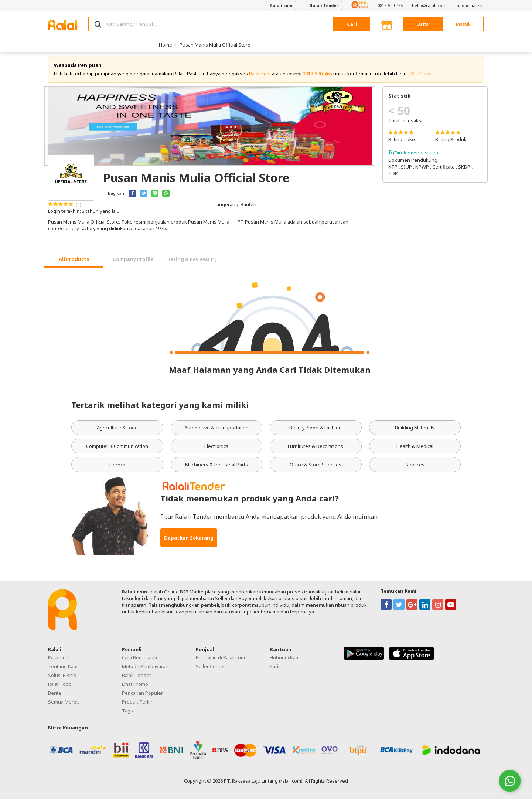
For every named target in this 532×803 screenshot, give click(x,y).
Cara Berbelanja (139, 662)
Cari (352, 24)
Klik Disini (421, 78)
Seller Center (210, 671)
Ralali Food (60, 688)
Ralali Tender (324, 5)
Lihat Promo (135, 688)
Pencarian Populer (142, 697)
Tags (127, 715)
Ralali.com (281, 5)
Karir (275, 671)
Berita (54, 697)
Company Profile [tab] (133, 263)
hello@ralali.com (429, 5)
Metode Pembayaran (145, 671)
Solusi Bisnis (62, 680)
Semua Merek (64, 706)
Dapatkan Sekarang (189, 542)
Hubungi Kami (285, 662)
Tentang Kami (63, 671)
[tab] (74, 264)
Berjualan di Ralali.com (220, 662)
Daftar (424, 24)
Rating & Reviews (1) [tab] (192, 263)
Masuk (463, 24)
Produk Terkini (138, 706)
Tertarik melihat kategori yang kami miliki (160, 409)
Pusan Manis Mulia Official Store (215, 45)
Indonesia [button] (470, 5)
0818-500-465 (390, 5)
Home (166, 45)
